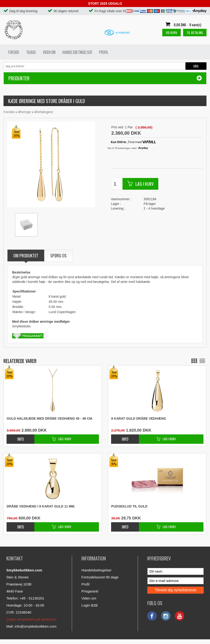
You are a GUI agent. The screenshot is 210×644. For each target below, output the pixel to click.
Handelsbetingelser (77, 52)
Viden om (49, 52)
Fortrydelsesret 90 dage (100, 577)
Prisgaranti (90, 591)
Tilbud (31, 52)
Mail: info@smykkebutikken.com (31, 626)
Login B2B (89, 605)
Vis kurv (172, 32)
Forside (14, 52)
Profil (104, 52)
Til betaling (195, 32)
